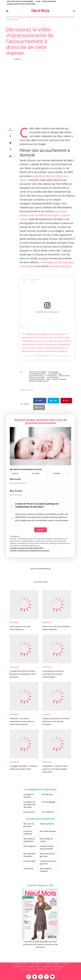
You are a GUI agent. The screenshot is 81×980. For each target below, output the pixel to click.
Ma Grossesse (14, 622)
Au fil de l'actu (18, 17)
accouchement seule (55, 374)
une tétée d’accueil (60, 266)
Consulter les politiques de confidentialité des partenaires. (30, 550)
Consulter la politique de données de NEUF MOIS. (27, 548)
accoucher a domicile (36, 376)
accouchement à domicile (38, 374)
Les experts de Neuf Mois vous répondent (30, 804)
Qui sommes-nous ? (20, 964)
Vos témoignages (49, 802)
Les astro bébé (29, 861)
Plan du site (55, 969)
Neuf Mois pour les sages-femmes (20, 1)
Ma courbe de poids (48, 831)
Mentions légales (53, 964)
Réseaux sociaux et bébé (37, 378)
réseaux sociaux (64, 376)
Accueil (9, 17)
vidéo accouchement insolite (39, 381)
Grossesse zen (14, 762)
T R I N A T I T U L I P (43, 356)
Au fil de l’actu (47, 794)
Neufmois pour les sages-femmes (34, 969)
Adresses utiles (33, 966)
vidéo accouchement (59, 379)
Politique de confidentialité (53, 966)
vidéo (48, 379)
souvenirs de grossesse (37, 379)
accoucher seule (51, 376)
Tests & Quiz (28, 869)
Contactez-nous (37, 964)
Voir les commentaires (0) (40, 568)
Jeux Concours (29, 812)
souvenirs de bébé (53, 378)
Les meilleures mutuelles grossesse (21, 4)
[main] (40, 489)
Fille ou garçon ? (30, 846)
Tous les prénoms (47, 824)
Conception (46, 714)
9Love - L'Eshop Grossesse (46, 1)
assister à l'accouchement (38, 372)
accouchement (54, 372)
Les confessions (48, 812)
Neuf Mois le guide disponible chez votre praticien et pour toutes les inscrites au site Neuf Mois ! (40, 944)
